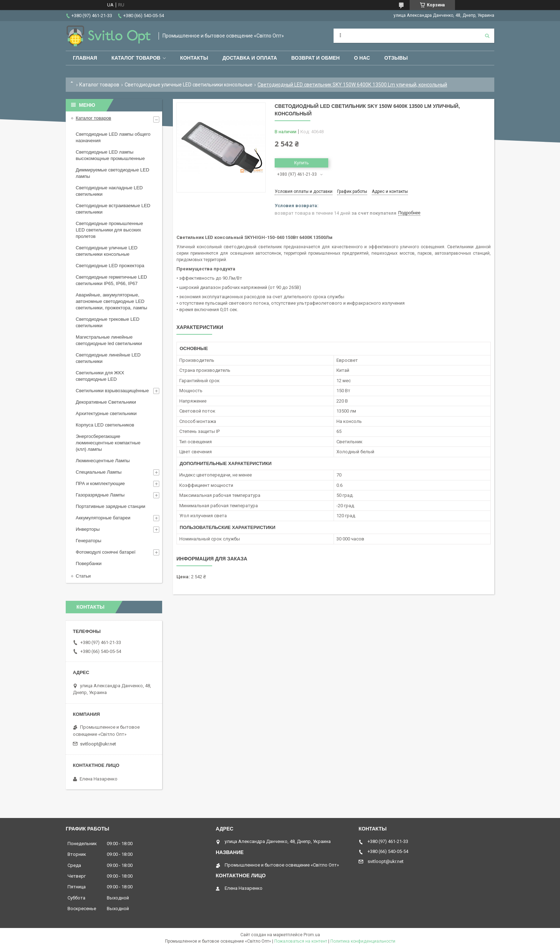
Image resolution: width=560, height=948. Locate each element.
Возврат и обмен (316, 58)
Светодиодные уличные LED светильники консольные (189, 85)
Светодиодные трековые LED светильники (107, 322)
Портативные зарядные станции (111, 506)
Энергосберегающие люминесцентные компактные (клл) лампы (108, 443)
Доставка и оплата (250, 58)
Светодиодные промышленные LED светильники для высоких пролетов (109, 230)
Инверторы (88, 529)
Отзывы (396, 58)
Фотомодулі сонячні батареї (106, 552)
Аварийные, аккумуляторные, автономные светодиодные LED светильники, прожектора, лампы (111, 301)
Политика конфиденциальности (363, 941)
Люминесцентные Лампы (103, 461)
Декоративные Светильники (106, 402)
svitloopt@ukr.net (98, 744)
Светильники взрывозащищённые (112, 391)
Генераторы (89, 541)
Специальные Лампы (99, 472)
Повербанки (89, 563)
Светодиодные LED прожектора (110, 266)
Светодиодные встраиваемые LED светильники (113, 209)
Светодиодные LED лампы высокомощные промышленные (110, 155)
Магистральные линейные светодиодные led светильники (109, 340)
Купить (301, 163)
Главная (85, 58)
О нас (362, 58)
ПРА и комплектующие (100, 483)
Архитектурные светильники (106, 413)
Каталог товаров (136, 58)
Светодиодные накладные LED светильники (109, 191)
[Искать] (487, 36)
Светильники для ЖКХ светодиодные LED (100, 376)
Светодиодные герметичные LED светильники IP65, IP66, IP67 (111, 280)
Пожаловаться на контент (301, 941)
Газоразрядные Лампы (100, 495)
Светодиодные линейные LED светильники (108, 358)
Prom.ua (312, 935)
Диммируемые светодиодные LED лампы (112, 173)
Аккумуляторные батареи (103, 518)
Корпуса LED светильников (105, 425)
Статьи (83, 576)
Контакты (194, 58)
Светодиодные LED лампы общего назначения (113, 137)
